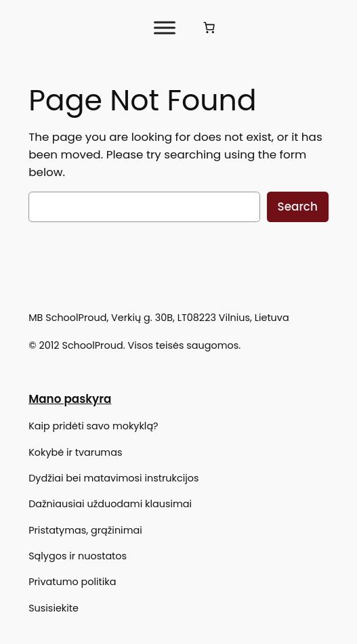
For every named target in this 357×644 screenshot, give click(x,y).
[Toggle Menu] (165, 27)
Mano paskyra (70, 399)
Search (298, 207)
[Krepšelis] (209, 28)
